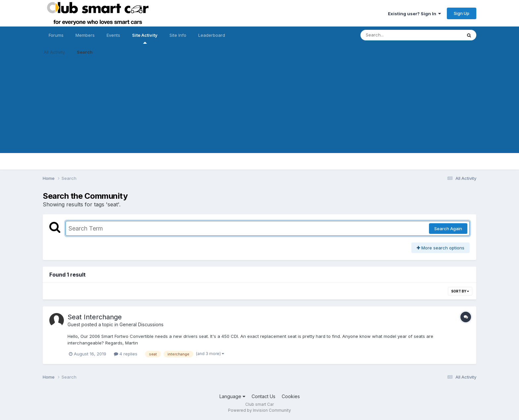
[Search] (393, 35)
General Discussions (142, 324)
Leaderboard (212, 35)
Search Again (448, 229)
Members (85, 35)
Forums (56, 35)
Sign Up (462, 13)
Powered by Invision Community (259, 410)
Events (113, 35)
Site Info (178, 35)
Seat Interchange (95, 317)
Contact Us (263, 396)
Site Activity (145, 38)
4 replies (126, 354)
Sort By (460, 291)
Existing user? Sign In (414, 14)
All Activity (54, 52)
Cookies (291, 396)
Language (232, 396)
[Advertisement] (259, 107)
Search (85, 52)
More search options (441, 248)
